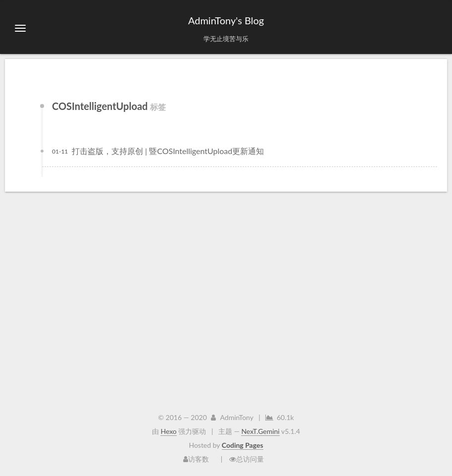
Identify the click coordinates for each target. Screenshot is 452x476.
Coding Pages (243, 445)
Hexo (168, 431)
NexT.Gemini (260, 431)
